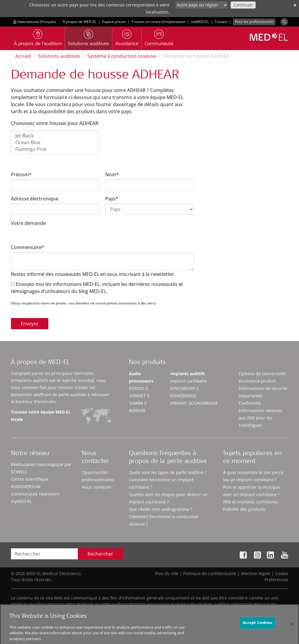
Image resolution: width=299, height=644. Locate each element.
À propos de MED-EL (80, 22)
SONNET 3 (139, 396)
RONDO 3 (138, 388)
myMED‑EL (200, 22)
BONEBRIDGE (183, 396)
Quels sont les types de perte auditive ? (168, 472)
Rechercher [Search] (100, 554)
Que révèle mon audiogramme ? (161, 509)
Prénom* (21, 174)
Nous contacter (97, 487)
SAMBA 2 (138, 403)
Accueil (23, 56)
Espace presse (114, 22)
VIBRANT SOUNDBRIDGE (194, 403)
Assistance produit (257, 381)
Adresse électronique (35, 199)
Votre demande (28, 223)
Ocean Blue (55, 143)
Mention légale (256, 573)
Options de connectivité (262, 374)
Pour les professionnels (254, 22)
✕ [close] (295, 5)
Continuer (243, 5)
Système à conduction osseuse (122, 56)
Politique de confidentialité (210, 573)
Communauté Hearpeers (35, 494)
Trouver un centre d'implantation (158, 22)
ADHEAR (137, 410)
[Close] (293, 629)
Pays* (112, 199)
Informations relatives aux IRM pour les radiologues (261, 418)
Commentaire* (28, 247)
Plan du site (167, 573)
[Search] (284, 22)
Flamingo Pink (55, 149)
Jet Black (55, 136)
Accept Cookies (257, 627)
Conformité (250, 403)
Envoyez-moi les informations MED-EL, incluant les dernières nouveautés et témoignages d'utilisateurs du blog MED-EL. (97, 288)
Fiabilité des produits (244, 509)
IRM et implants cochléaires (251, 502)
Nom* (112, 174)
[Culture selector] (202, 5)
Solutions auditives (59, 56)
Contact (221, 22)
